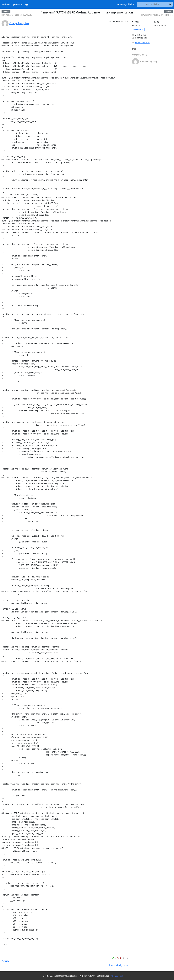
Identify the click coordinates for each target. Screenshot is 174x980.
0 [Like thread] (114, 958)
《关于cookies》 (117, 976)
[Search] (170, 4)
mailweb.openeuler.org (15, 4)
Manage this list (126, 4)
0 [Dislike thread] (119, 958)
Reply (5, 961)
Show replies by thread (119, 965)
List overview (138, 30)
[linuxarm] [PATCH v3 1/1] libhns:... (157, 15)
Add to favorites (141, 43)
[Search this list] (152, 4)
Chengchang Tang (20, 23)
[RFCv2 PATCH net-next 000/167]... (17, 15)
